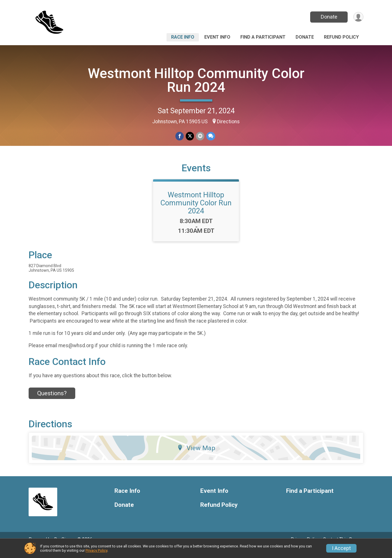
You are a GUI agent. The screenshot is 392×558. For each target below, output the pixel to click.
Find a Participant (263, 37)
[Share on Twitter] (190, 136)
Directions (228, 122)
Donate (328, 17)
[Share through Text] (210, 136)
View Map (196, 456)
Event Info (217, 37)
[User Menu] (358, 17)
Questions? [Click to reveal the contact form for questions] (52, 401)
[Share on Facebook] (180, 136)
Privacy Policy (96, 550)
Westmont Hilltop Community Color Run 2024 (196, 80)
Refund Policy (341, 37)
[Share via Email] (200, 136)
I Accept (341, 548)
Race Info (183, 37)
